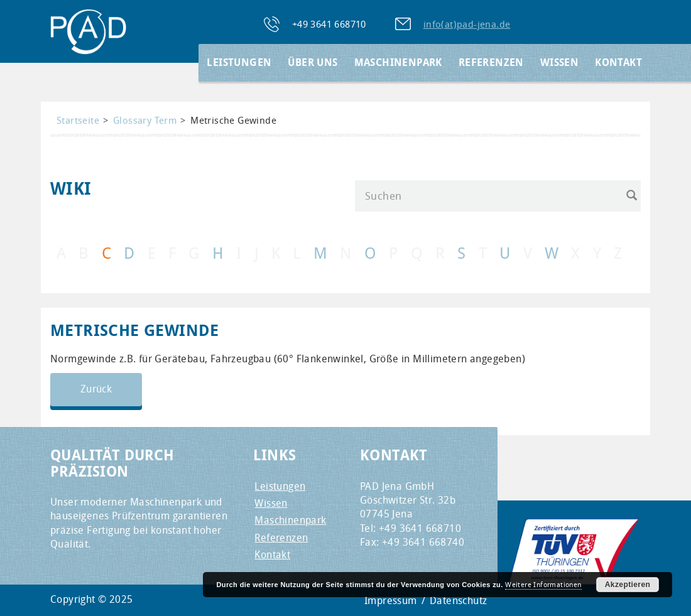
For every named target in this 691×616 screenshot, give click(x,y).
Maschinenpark (398, 62)
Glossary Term (145, 120)
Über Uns (313, 62)
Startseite (78, 120)
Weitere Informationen (543, 585)
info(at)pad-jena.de (467, 24)
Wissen (559, 62)
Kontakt (618, 62)
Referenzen (491, 62)
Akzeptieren (628, 585)
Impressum (391, 601)
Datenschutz (458, 601)
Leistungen (239, 62)
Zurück (96, 389)
